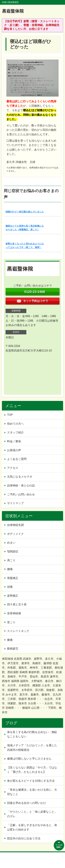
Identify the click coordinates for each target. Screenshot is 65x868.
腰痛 (10, 569)
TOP (10, 415)
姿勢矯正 (13, 596)
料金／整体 (14, 441)
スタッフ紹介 (15, 432)
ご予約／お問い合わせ (21, 494)
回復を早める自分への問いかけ (27, 803)
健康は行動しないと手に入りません (29, 759)
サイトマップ (15, 503)
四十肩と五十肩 (17, 604)
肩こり (11, 560)
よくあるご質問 (17, 459)
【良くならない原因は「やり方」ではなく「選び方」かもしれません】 (32, 770)
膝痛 (10, 640)
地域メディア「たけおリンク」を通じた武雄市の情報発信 (32, 748)
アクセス (13, 468)
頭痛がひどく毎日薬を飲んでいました (25, 212)
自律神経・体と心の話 (21, 486)
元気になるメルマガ (20, 477)
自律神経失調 (15, 525)
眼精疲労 (13, 649)
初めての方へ (15, 424)
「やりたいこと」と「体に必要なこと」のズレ (32, 814)
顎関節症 (13, 552)
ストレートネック (18, 631)
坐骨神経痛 (14, 613)
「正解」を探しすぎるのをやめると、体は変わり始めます (32, 827)
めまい (11, 543)
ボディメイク (15, 534)
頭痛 (10, 587)
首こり (11, 622)
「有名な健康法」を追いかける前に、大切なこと (32, 792)
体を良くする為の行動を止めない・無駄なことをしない (32, 734)
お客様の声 (14, 450)
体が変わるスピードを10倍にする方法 (31, 781)
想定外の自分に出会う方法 (24, 838)
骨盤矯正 (13, 578)
